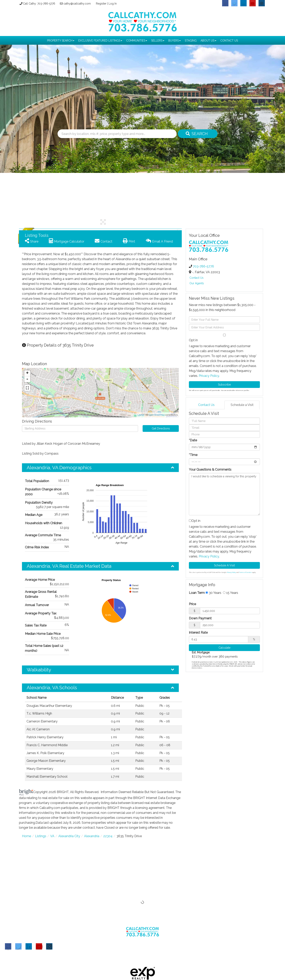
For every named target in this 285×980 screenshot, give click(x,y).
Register (101, 4)
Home (27, 836)
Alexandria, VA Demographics (59, 468)
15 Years (231, 593)
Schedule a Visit (242, 405)
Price (192, 604)
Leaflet (141, 415)
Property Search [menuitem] (61, 41)
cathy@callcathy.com (77, 4)
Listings (41, 836)
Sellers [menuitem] (158, 41)
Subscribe (224, 385)
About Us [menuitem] (208, 41)
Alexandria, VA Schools (52, 688)
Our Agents (197, 283)
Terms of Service (245, 572)
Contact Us (196, 278)
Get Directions (161, 428)
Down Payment (200, 618)
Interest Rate (198, 633)
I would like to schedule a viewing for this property (224, 494)
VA (52, 836)
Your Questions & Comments (210, 470)
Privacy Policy (209, 376)
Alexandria (92, 836)
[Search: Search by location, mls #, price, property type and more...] (117, 134)
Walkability (39, 670)
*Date (193, 440)
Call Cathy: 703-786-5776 (38, 4)
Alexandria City (69, 836)
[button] (196, 134)
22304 (108, 836)
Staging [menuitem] (191, 41)
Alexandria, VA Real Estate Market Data (69, 566)
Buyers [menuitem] (175, 41)
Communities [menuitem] (137, 41)
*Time (193, 455)
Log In (113, 4)
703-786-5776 (203, 266)
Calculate (224, 648)
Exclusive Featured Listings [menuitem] (100, 41)
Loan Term (197, 593)
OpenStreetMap (157, 415)
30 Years (213, 593)
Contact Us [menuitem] (229, 41)
